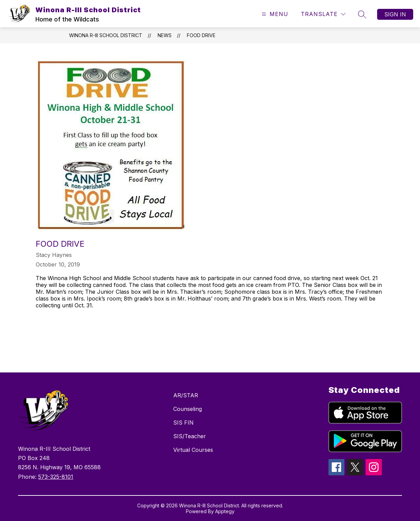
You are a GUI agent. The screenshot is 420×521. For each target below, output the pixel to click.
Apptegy (225, 511)
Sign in (395, 14)
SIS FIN (183, 423)
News (165, 35)
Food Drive (201, 35)
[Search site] (362, 14)
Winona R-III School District (106, 35)
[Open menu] (274, 14)
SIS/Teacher (190, 436)
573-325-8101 (56, 477)
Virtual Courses (193, 450)
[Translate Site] (323, 14)
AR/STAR (186, 395)
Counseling (188, 409)
